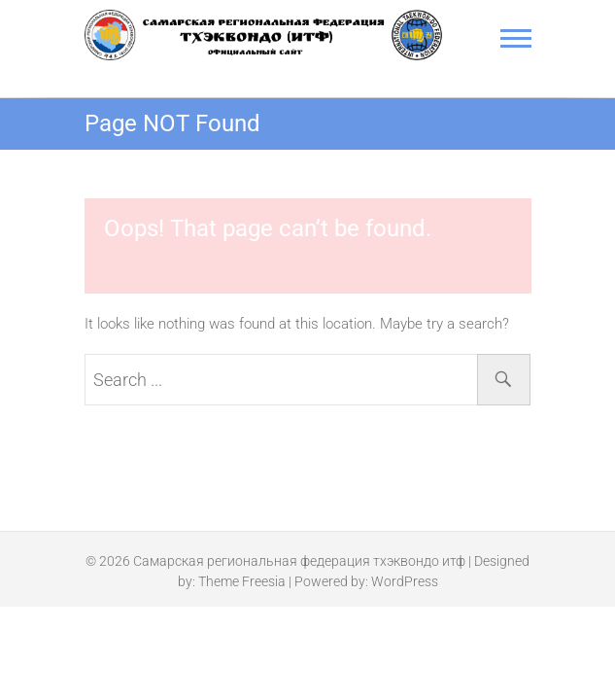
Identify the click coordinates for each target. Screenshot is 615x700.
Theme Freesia (242, 581)
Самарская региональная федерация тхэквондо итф (299, 561)
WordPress (405, 581)
